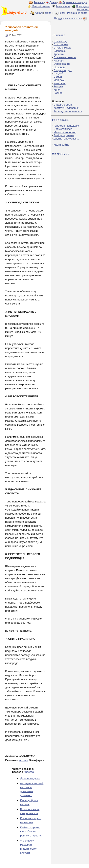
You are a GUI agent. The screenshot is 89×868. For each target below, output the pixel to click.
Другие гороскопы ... (66, 139)
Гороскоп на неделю (66, 126)
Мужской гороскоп (65, 132)
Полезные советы (65, 57)
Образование (62, 64)
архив (48, 13)
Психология (61, 44)
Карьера (59, 61)
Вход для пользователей (71, 18)
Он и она (59, 67)
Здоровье (60, 51)
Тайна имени (63, 6)
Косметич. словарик (66, 108)
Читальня (60, 83)
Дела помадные (30, 778)
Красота (29, 772)
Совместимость (63, 129)
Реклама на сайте (77, 13)
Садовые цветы (63, 105)
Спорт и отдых (63, 70)
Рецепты (39, 2)
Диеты (53, 2)
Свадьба (59, 73)
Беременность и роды (75, 2)
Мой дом (59, 80)
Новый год (60, 41)
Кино (57, 90)
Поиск (62, 13)
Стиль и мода (62, 48)
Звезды (58, 86)
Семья (58, 77)
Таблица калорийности (68, 111)
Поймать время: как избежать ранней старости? (31, 832)
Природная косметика (82, 8)
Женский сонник (41, 6)
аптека (24, 760)
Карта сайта (61, 145)
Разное (58, 93)
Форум (39, 13)
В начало (59, 35)
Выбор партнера (64, 135)
